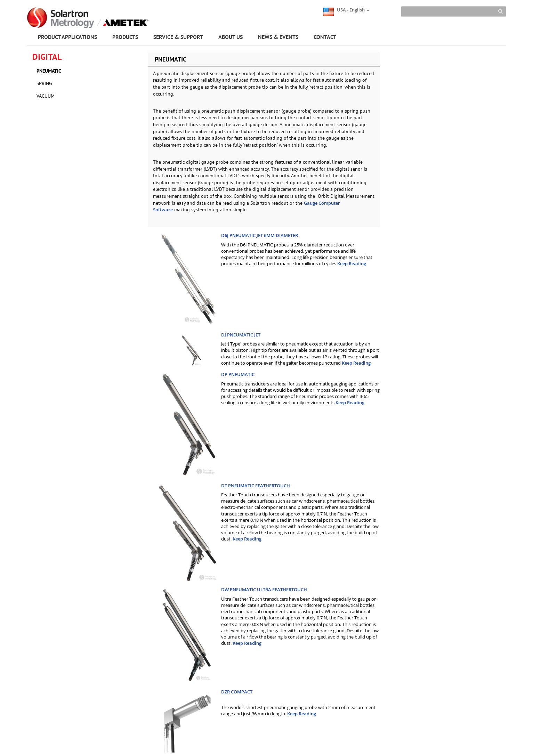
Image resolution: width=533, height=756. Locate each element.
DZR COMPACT (237, 692)
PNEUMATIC (49, 71)
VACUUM (46, 96)
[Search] (454, 11)
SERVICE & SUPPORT (178, 37)
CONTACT (325, 37)
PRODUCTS (125, 37)
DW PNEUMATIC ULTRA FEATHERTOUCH (264, 590)
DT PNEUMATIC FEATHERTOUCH (256, 486)
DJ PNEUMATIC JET (241, 335)
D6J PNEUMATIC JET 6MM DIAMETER (260, 235)
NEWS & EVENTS (278, 37)
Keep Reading (352, 263)
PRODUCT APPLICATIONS (67, 37)
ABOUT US (231, 37)
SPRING (44, 83)
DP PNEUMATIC (238, 374)
